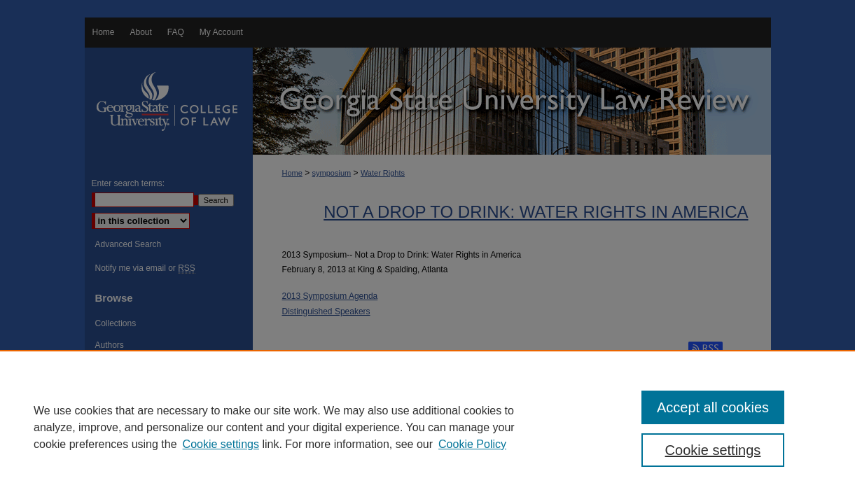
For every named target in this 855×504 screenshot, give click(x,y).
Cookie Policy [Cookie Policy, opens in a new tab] (472, 444)
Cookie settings (221, 444)
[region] (427, 427)
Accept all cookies (713, 407)
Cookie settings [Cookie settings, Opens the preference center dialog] (713, 450)
